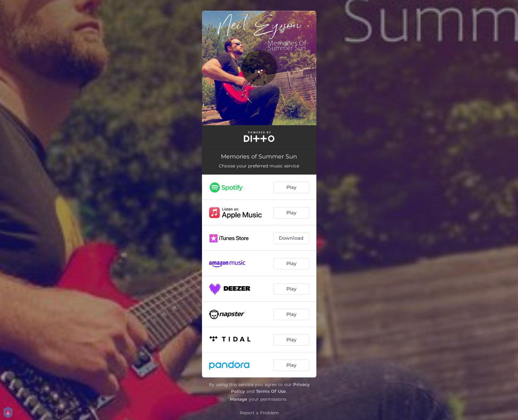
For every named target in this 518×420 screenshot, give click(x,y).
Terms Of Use (271, 391)
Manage (239, 399)
